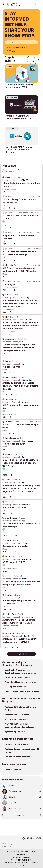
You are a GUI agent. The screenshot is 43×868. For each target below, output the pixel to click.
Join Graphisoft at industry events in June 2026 (20, 86)
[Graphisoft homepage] (32, 839)
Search (27, 4)
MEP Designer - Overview (17, 719)
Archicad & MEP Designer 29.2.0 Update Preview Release (19, 150)
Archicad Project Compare (17, 715)
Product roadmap (13, 770)
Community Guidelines (21, 860)
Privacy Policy (14, 857)
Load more (22, 654)
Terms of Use (28, 857)
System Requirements (15, 732)
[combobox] (21, 42)
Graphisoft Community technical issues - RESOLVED (21, 117)
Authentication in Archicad (17, 678)
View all (33, 60)
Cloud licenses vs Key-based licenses (22, 691)
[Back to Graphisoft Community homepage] (14, 4)
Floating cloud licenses (15, 687)
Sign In (39, 4)
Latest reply (7, 180)
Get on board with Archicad (17, 757)
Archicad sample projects (17, 744)
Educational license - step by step (20, 682)
